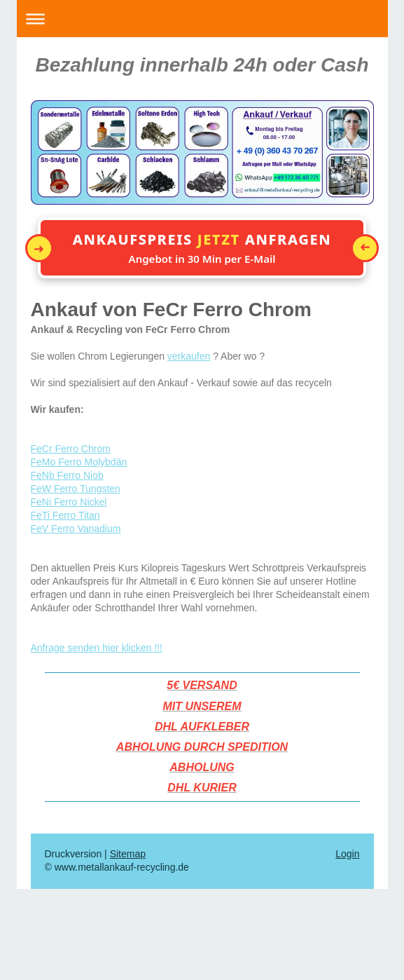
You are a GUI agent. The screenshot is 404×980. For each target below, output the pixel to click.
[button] (202, 248)
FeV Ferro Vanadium (76, 529)
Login (347, 854)
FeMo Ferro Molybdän (79, 462)
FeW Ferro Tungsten (76, 489)
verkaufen (189, 356)
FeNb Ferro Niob (67, 475)
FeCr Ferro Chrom (71, 449)
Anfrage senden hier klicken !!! (97, 648)
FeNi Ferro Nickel (69, 502)
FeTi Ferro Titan (65, 515)
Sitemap (128, 854)
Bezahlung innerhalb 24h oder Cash (202, 65)
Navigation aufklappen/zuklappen (202, 19)
